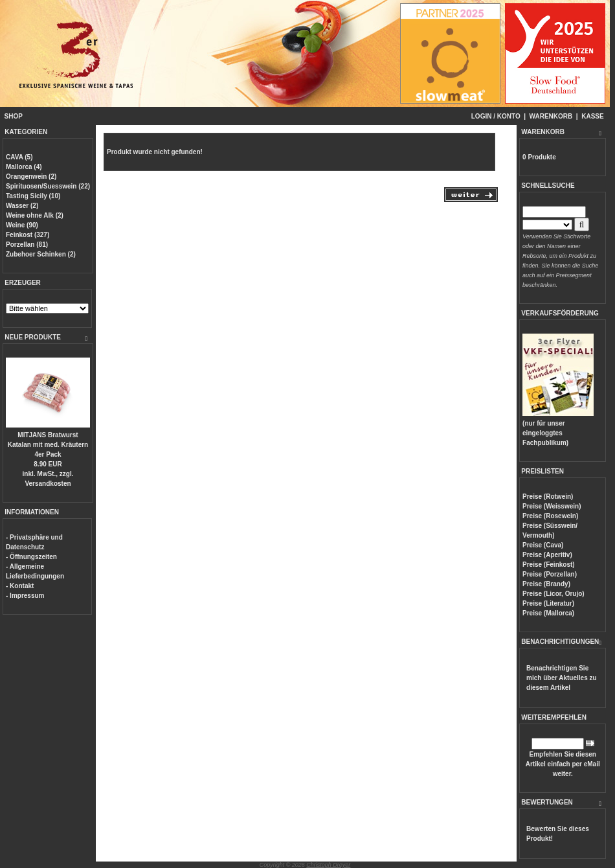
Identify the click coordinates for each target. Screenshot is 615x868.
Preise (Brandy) (546, 584)
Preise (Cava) (543, 545)
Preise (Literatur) (548, 603)
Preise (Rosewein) (550, 516)
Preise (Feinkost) (549, 565)
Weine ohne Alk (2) (35, 215)
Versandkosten (48, 484)
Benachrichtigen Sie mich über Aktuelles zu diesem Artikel (562, 678)
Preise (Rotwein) (548, 497)
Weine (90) (22, 225)
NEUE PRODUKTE (33, 337)
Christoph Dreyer (328, 865)
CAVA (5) (19, 157)
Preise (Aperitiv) (547, 555)
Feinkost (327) (28, 235)
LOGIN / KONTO (496, 116)
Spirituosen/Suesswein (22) (48, 186)
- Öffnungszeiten (31, 557)
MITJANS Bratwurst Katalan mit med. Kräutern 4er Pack (48, 445)
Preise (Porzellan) (550, 574)
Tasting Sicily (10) (33, 196)
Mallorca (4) (24, 167)
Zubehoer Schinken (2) (41, 254)
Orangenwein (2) (31, 177)
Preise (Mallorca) (548, 613)
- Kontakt (20, 586)
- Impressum (25, 596)
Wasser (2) (22, 206)
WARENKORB (551, 116)
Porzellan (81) (27, 245)
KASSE (592, 116)
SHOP (14, 116)
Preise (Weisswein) (552, 506)
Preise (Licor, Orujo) (553, 594)
